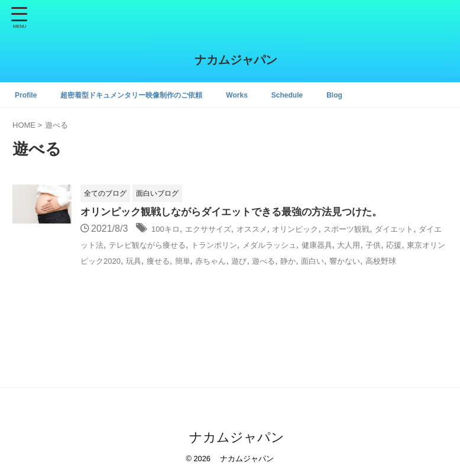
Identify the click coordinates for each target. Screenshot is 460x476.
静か (105, 276)
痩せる (318, 260)
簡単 (346, 260)
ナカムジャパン (230, 60)
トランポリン (304, 245)
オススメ (273, 230)
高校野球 (215, 276)
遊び (414, 260)
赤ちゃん (380, 260)
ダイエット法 (142, 245)
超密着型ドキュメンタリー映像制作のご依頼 (147, 95)
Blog (372, 95)
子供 (138, 260)
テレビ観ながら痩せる (223, 245)
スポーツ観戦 (387, 230)
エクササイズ (220, 230)
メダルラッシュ (371, 245)
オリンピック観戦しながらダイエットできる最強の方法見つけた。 (240, 213)
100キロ (169, 230)
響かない (172, 276)
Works (266, 95)
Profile (28, 95)
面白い (134, 276)
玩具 (289, 260)
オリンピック (325, 230)
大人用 (109, 260)
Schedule (320, 95)
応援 (163, 260)
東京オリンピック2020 (226, 260)
